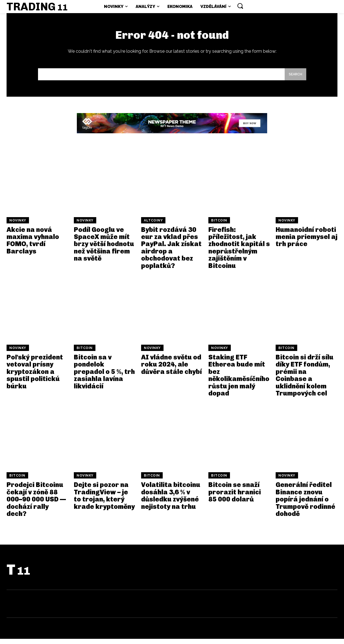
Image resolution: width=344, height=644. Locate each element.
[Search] (294, 79)
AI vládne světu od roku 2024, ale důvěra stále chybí (171, 370)
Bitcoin (219, 226)
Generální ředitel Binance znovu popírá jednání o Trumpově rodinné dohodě (305, 504)
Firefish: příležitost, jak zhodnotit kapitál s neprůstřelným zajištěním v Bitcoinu (239, 253)
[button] (240, 6)
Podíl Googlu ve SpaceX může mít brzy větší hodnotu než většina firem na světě (104, 249)
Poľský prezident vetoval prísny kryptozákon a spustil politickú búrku (35, 377)
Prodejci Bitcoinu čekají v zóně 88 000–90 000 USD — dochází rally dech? (36, 504)
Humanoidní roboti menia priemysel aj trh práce (307, 242)
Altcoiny (153, 226)
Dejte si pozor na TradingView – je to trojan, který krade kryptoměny (104, 501)
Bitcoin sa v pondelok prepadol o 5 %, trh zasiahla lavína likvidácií (104, 377)
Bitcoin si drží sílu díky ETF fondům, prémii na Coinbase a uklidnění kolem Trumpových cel (304, 380)
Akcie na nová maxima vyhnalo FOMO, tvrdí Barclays (33, 246)
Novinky (18, 226)
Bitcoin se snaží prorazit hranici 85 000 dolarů (235, 497)
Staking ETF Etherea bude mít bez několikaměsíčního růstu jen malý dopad (239, 380)
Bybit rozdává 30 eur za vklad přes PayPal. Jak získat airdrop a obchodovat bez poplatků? (171, 253)
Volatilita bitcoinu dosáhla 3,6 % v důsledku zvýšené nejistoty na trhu (171, 501)
